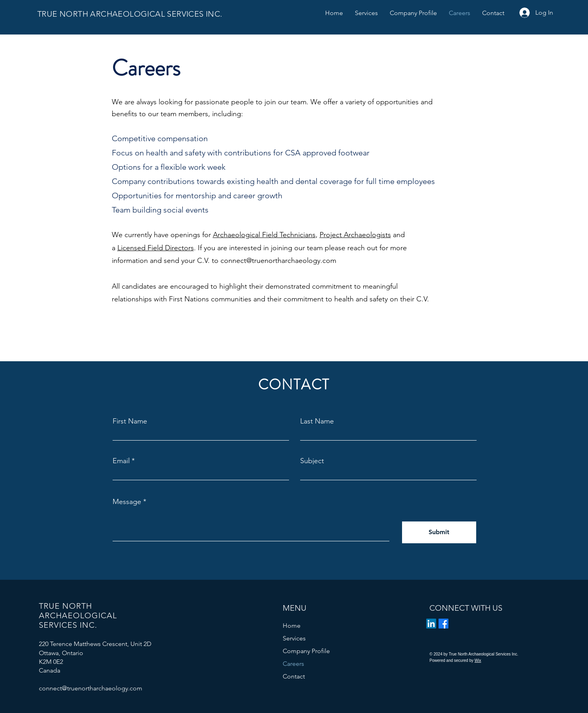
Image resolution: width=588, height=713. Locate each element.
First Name (130, 421)
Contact (294, 676)
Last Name (317, 421)
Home (292, 626)
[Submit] (439, 532)
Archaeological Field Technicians (264, 235)
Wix (478, 660)
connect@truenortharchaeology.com (278, 261)
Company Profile (306, 651)
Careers (293, 664)
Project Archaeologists (355, 235)
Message (127, 502)
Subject (312, 461)
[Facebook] (443, 624)
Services (294, 638)
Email (121, 461)
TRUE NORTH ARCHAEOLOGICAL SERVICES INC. (132, 14)
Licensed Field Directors (156, 248)
